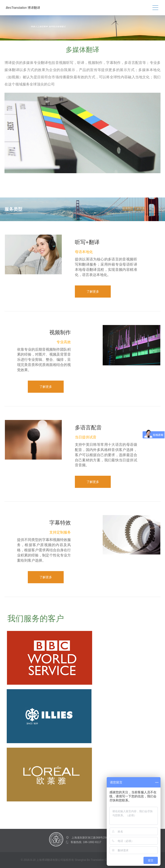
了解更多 (139, 209)
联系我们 (128, 209)
